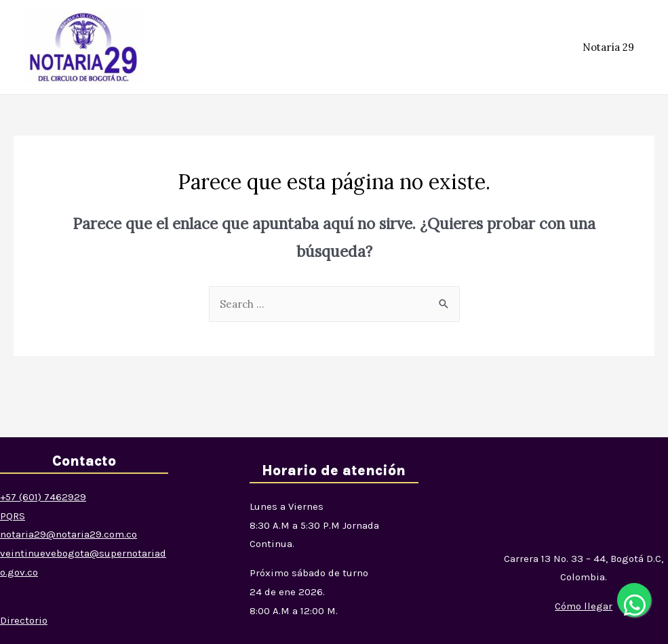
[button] (584, 606)
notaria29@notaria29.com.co (68, 534)
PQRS (13, 516)
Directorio (24, 620)
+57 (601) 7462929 (43, 497)
